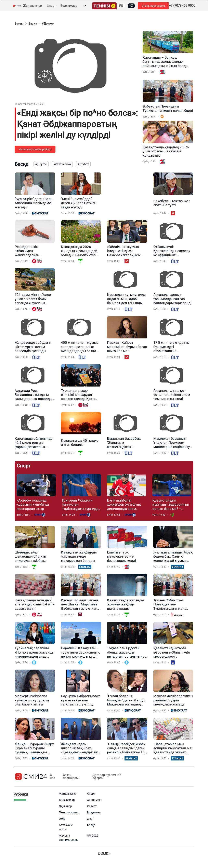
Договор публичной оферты (107, 776)
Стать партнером (153, 6)
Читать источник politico (35, 149)
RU (121, 6)
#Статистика (62, 164)
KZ (131, 6)
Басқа (33, 24)
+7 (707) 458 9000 (182, 6)
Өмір (62, 819)
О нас (53, 776)
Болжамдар (69, 6)
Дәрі (90, 819)
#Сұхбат (83, 164)
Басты (19, 24)
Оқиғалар (65, 806)
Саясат (92, 806)
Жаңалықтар (32, 6)
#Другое (48, 24)
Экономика (95, 800)
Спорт (51, 6)
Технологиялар (69, 812)
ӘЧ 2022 (93, 836)
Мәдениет (94, 812)
